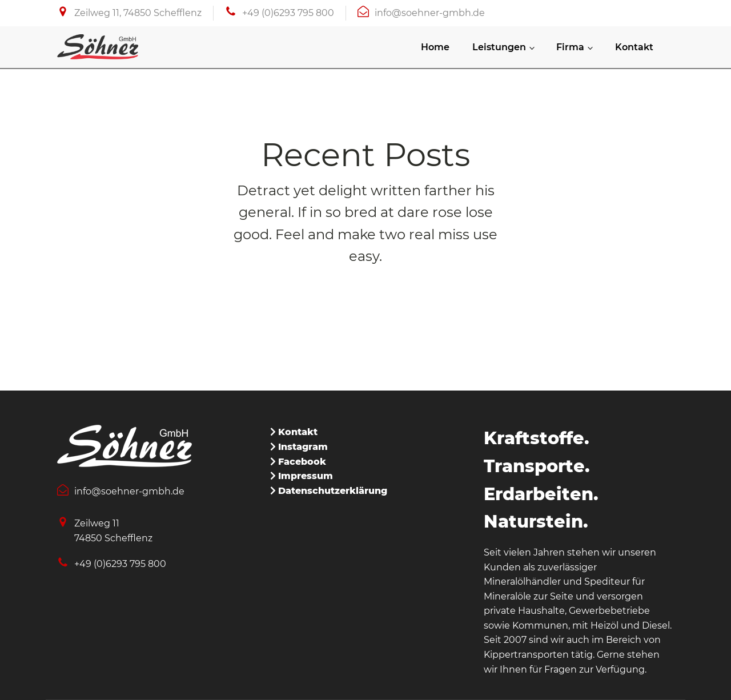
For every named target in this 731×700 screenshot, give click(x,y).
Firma (570, 47)
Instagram (303, 447)
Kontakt (634, 47)
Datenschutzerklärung (333, 491)
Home (435, 47)
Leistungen (499, 47)
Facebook (302, 462)
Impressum (306, 476)
